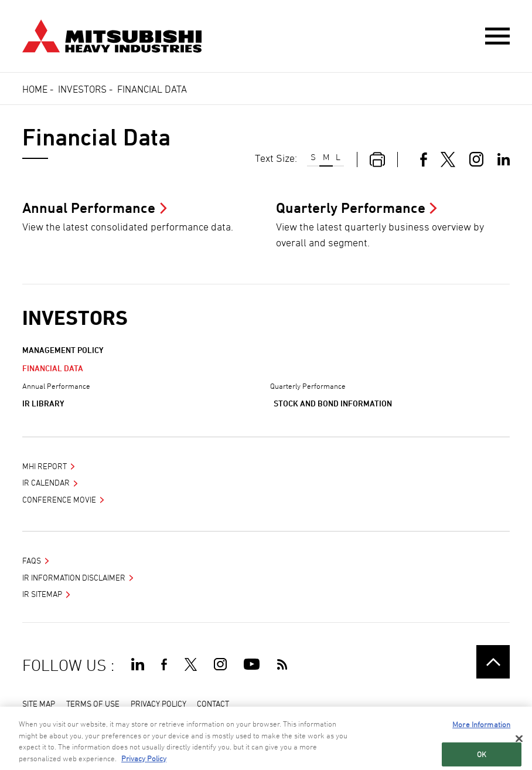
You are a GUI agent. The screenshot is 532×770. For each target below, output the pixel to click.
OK (482, 755)
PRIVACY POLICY (158, 703)
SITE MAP (39, 703)
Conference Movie (59, 499)
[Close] (519, 740)
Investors (82, 89)
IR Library (43, 403)
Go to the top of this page (493, 662)
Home (35, 89)
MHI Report (45, 466)
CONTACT (213, 703)
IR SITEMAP (42, 594)
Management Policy (63, 350)
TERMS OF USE (93, 703)
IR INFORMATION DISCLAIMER (74, 577)
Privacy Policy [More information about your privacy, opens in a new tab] (144, 759)
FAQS (32, 560)
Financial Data (53, 368)
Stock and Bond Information (333, 403)
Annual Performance (56, 386)
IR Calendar (46, 482)
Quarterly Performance (308, 386)
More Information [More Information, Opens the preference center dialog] (481, 726)
